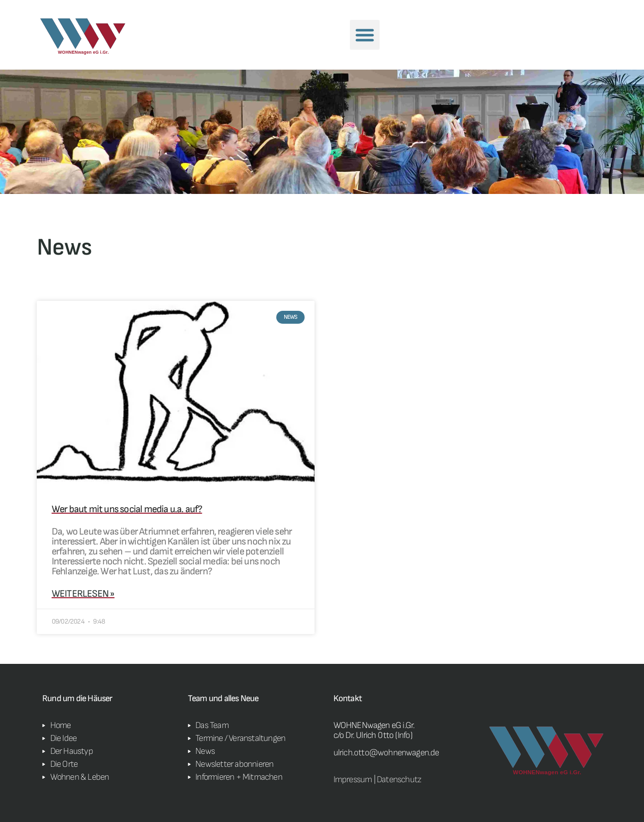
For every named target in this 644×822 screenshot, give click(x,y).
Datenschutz (399, 779)
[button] (365, 35)
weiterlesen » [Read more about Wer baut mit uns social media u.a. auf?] (83, 594)
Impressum (353, 779)
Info (404, 735)
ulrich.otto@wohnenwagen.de (386, 753)
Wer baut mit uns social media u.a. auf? (127, 509)
